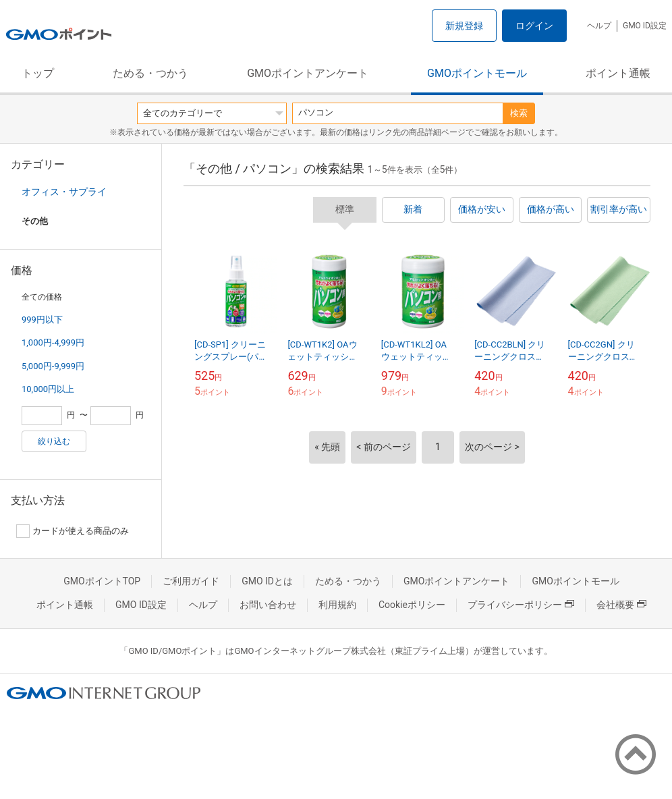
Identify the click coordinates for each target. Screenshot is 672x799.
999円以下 (42, 320)
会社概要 (621, 605)
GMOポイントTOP (102, 581)
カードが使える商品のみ (73, 531)
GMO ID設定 (645, 26)
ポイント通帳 (618, 73)
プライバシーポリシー (521, 605)
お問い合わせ (268, 605)
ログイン (534, 26)
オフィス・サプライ (64, 192)
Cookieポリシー (412, 605)
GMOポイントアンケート (308, 73)
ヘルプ (599, 26)
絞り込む (54, 441)
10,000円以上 (48, 389)
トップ (38, 73)
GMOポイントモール (477, 73)
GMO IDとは (267, 581)
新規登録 (464, 26)
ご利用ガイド (191, 581)
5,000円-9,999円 (53, 366)
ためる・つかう (150, 73)
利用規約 (337, 605)
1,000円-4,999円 (53, 342)
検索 (519, 113)
